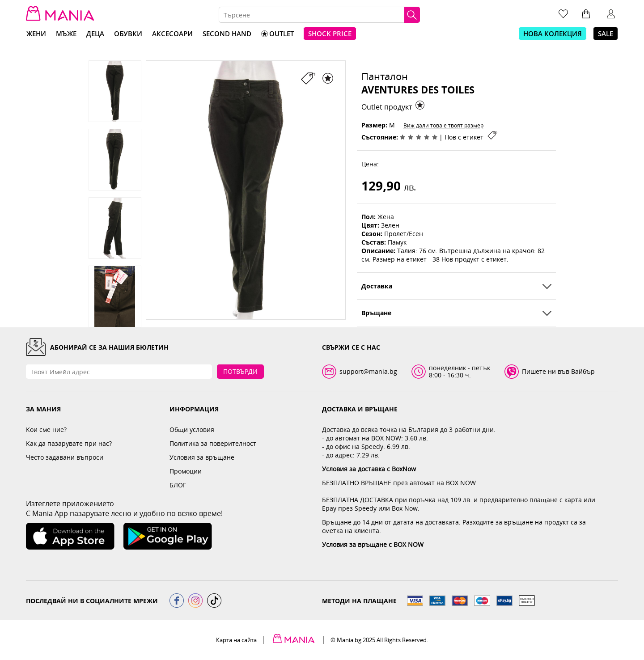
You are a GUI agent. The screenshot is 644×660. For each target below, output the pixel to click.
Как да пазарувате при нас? (69, 443)
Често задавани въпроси (65, 457)
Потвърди (240, 371)
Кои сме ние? (46, 429)
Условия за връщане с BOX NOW (373, 544)
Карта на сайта (236, 640)
